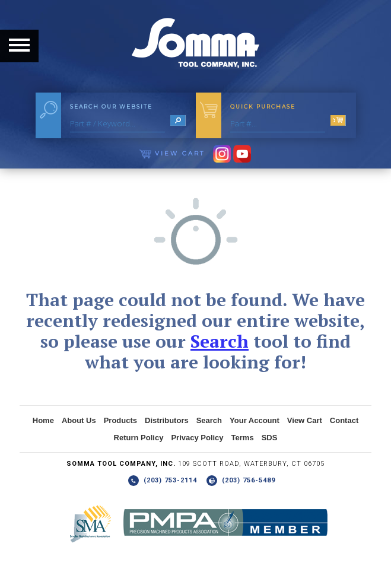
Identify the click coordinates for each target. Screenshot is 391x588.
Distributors (167, 420)
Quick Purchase (263, 107)
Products (120, 420)
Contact (344, 420)
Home (43, 420)
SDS (270, 438)
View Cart (172, 153)
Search (220, 341)
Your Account (255, 420)
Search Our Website (111, 107)
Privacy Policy (197, 438)
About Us (79, 420)
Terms (243, 438)
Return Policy (139, 438)
